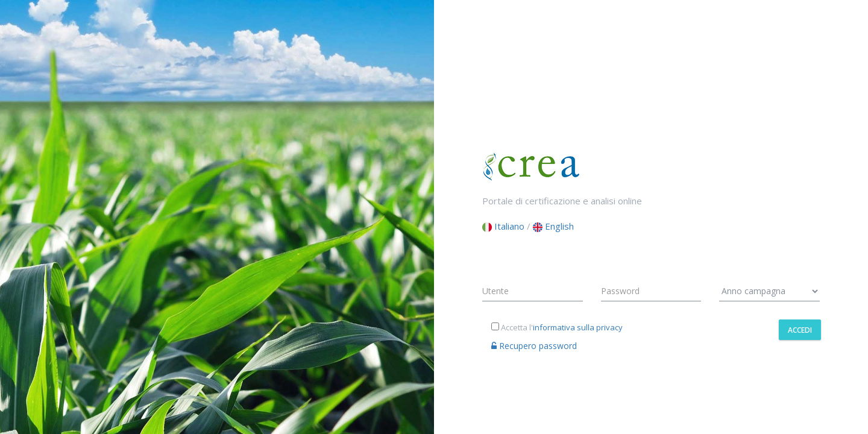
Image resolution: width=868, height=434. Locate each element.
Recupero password (534, 346)
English (553, 226)
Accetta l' (557, 327)
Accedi (800, 330)
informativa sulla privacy (578, 327)
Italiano (503, 226)
